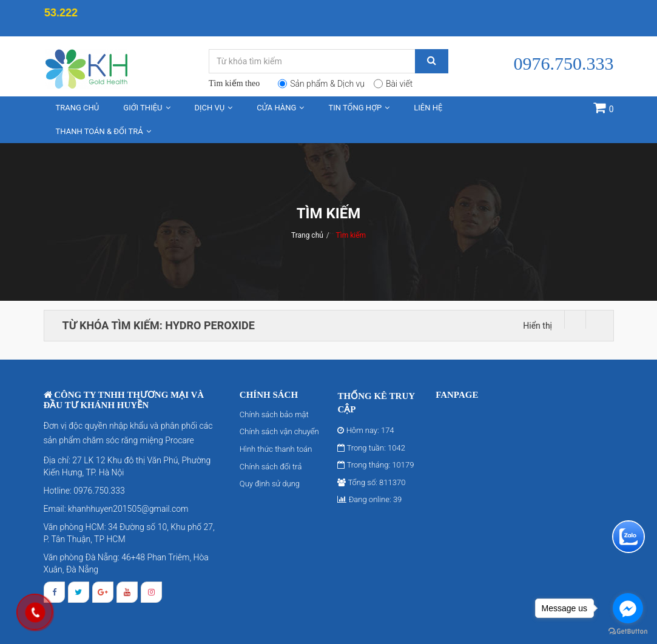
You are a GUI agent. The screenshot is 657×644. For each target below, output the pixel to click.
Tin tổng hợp (359, 108)
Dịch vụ (214, 108)
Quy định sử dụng (270, 484)
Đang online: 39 (369, 499)
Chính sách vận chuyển (279, 431)
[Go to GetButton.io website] (628, 632)
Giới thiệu (147, 108)
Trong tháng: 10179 (376, 465)
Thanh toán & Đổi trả (103, 131)
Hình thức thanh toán (276, 449)
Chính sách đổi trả (271, 467)
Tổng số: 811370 (371, 482)
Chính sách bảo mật (274, 414)
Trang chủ (78, 108)
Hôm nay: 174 (366, 430)
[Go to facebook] (628, 608)
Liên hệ (428, 108)
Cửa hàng (280, 108)
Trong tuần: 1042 (371, 448)
